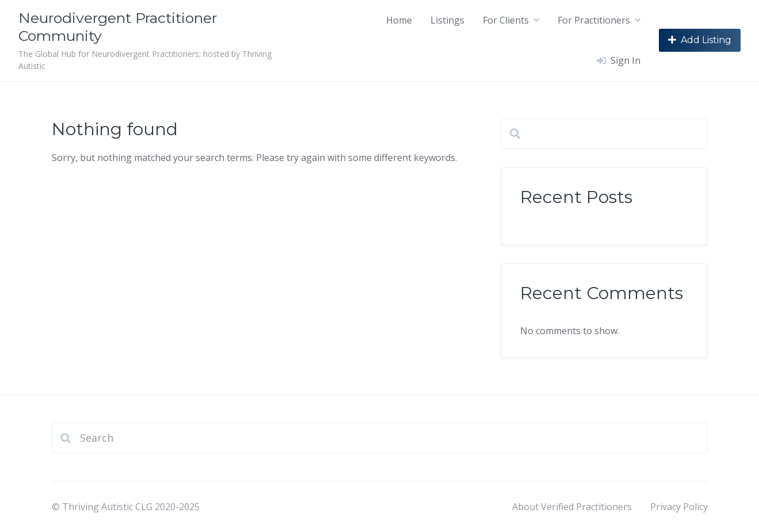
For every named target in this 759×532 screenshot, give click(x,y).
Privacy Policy (679, 507)
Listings (447, 20)
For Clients (506, 20)
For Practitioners (594, 20)
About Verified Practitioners (572, 507)
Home (399, 20)
